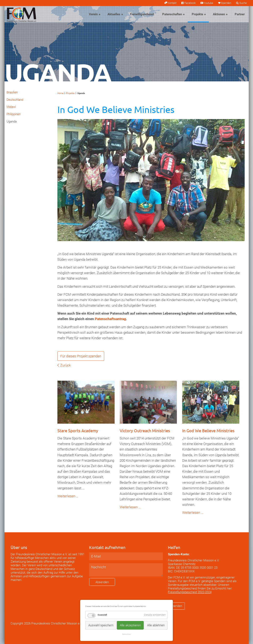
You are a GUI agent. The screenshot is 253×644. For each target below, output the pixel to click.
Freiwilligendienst (142, 14)
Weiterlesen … (68, 496)
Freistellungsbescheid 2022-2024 (190, 592)
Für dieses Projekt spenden (81, 356)
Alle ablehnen (156, 625)
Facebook (190, 3)
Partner (240, 14)
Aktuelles (114, 14)
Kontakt (172, 3)
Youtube (208, 3)
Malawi (11, 107)
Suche (243, 3)
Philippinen (14, 114)
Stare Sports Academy (78, 430)
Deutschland (15, 100)
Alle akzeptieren (130, 625)
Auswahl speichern (101, 625)
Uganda (12, 121)
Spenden (226, 3)
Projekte (197, 14)
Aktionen (219, 14)
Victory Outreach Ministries (145, 430)
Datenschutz (126, 634)
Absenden (102, 582)
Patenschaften (172, 14)
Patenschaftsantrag (110, 319)
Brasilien (12, 92)
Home (60, 93)
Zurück (65, 365)
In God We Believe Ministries (208, 430)
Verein (93, 14)
